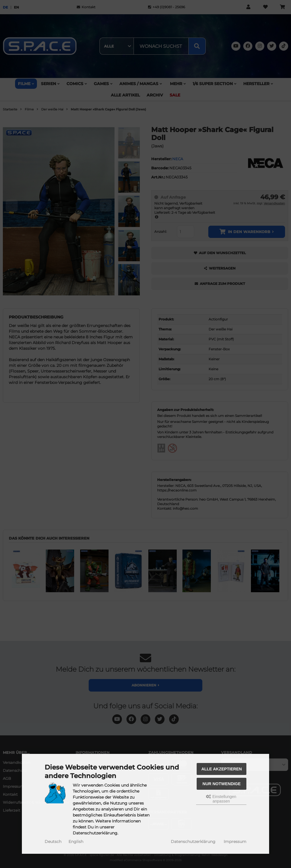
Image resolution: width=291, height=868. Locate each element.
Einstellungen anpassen (221, 799)
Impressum (235, 842)
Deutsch (53, 842)
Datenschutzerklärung (193, 842)
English (76, 842)
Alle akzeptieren (222, 769)
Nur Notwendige (222, 784)
